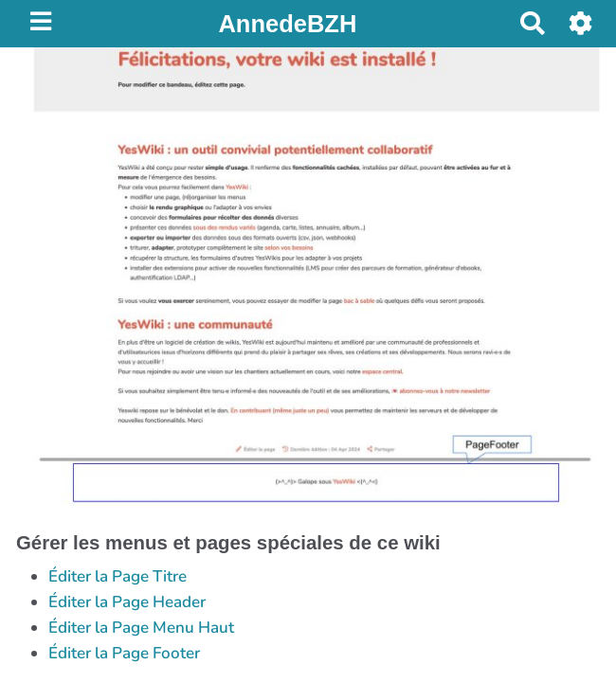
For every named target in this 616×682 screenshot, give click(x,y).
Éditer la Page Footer (124, 653)
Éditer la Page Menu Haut (141, 628)
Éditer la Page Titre (118, 576)
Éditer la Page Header (127, 602)
